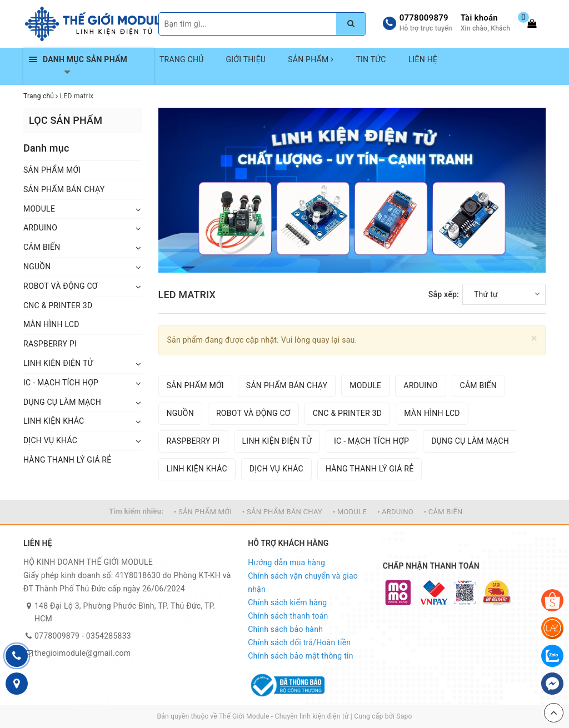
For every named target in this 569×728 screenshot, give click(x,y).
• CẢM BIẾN (443, 512)
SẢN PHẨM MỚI (52, 170)
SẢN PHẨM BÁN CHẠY (64, 189)
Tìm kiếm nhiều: (136, 511)
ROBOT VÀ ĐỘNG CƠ (61, 286)
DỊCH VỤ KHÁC (50, 440)
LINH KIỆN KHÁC (54, 421)
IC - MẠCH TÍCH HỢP (61, 383)
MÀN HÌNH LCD (51, 324)
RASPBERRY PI (50, 344)
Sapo (404, 716)
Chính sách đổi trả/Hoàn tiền (299, 642)
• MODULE (350, 512)
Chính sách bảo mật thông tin (301, 656)
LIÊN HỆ (423, 59)
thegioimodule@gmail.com (83, 653)
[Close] (534, 338)
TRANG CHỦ (182, 59)
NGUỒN (37, 267)
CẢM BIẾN (42, 247)
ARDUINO (40, 228)
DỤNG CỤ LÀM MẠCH (62, 402)
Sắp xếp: (444, 294)
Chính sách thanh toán (288, 616)
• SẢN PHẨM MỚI (203, 512)
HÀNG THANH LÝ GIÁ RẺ (67, 460)
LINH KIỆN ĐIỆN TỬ (58, 363)
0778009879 (424, 18)
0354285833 (109, 636)
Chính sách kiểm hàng (287, 603)
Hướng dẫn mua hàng (286, 563)
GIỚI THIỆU (246, 59)
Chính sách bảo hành (285, 629)
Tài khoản (479, 18)
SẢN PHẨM (311, 59)
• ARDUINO (395, 512)
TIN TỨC (371, 59)
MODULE (39, 209)
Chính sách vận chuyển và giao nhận (303, 583)
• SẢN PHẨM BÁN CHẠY (282, 512)
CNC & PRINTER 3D (58, 305)
